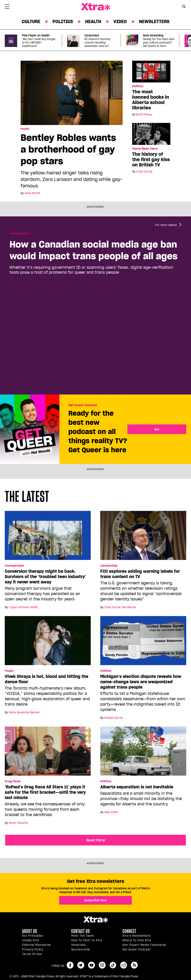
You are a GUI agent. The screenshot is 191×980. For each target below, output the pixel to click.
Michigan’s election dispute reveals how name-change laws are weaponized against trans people (141, 682)
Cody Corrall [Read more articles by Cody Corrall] (144, 172)
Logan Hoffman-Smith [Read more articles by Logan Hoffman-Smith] (23, 607)
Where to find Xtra (137, 940)
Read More (96, 840)
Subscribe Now (95, 900)
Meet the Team (83, 936)
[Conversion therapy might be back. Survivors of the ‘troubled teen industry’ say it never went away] (48, 537)
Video (120, 21)
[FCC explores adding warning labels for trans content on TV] (143, 537)
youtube (91, 965)
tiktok (113, 965)
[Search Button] (184, 6)
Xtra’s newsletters (136, 936)
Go (157, 429)
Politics (63, 21)
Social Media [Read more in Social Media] (19, 234)
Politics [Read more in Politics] (138, 86)
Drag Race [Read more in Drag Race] (13, 781)
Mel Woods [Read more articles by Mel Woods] (129, 607)
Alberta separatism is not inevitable (137, 787)
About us (30, 931)
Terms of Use (32, 954)
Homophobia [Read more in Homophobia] (14, 566)
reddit (124, 965)
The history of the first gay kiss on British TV (151, 159)
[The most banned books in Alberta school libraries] (151, 71)
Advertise (79, 945)
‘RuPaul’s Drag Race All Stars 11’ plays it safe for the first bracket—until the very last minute (45, 792)
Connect (129, 931)
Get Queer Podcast (83, 405)
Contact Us (81, 931)
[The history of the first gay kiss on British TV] (151, 134)
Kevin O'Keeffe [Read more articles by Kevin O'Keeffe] (18, 823)
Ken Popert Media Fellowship (144, 945)
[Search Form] (184, 7)
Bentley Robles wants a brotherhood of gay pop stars (68, 149)
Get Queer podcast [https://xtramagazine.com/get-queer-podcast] (137, 949)
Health (93, 21)
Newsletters (154, 21)
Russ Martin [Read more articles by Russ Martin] (32, 193)
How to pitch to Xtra (87, 940)
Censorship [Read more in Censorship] (109, 566)
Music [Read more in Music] (25, 129)
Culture (31, 21)
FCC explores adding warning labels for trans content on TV (140, 574)
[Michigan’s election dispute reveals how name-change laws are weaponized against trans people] (143, 642)
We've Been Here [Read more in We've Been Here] (145, 149)
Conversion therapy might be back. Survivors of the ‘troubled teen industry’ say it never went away (45, 577)
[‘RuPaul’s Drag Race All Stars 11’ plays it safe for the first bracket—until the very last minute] (48, 753)
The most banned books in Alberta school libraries (151, 100)
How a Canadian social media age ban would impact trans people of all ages (93, 250)
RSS (134, 965)
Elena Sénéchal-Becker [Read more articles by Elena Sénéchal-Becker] (24, 712)
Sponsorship (81, 949)
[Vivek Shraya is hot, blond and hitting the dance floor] (48, 642)
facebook (70, 965)
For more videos (166, 225)
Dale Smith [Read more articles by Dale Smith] (111, 812)
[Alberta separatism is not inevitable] (143, 753)
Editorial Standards (36, 945)
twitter (81, 965)
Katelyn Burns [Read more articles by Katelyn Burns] (114, 718)
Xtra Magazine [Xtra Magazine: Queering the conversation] (95, 7)
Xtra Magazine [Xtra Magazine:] (95, 920)
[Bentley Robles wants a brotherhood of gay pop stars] (72, 93)
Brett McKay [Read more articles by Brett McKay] (144, 115)
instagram (102, 965)
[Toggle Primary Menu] (7, 7)
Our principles (33, 936)
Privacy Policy (33, 949)
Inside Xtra (31, 940)
